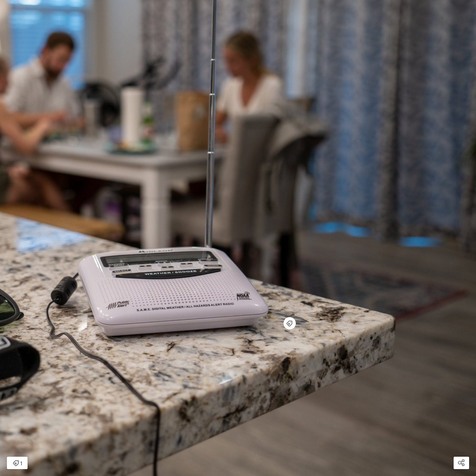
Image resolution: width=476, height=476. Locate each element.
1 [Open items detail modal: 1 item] (17, 464)
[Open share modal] (461, 463)
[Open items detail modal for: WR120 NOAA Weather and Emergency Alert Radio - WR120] (290, 323)
